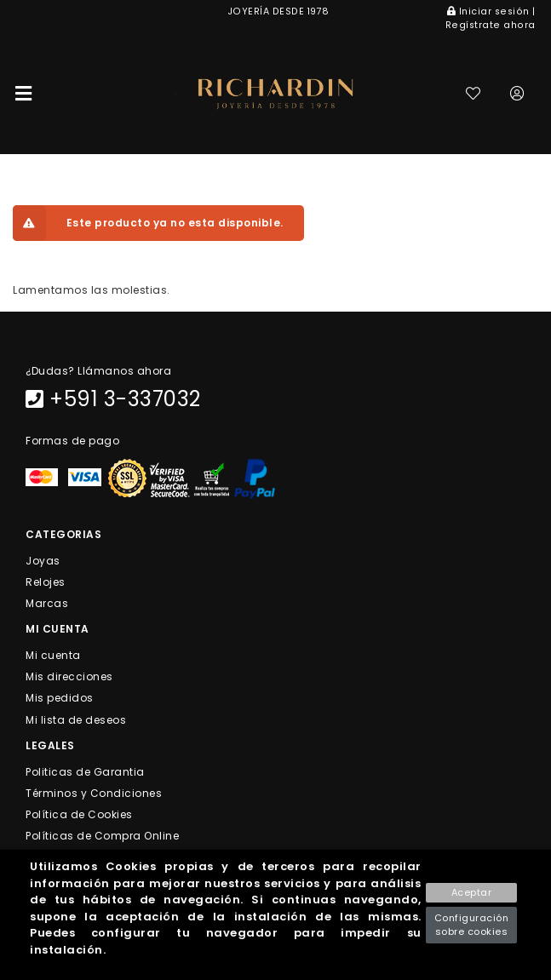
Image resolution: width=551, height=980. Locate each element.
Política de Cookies (79, 814)
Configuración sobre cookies (472, 925)
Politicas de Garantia (85, 771)
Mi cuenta (53, 655)
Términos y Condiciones (94, 793)
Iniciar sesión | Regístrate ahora (491, 18)
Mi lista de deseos (76, 719)
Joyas (43, 560)
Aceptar (472, 892)
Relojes (46, 581)
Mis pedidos (60, 698)
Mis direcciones (69, 676)
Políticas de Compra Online (102, 836)
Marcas (47, 603)
